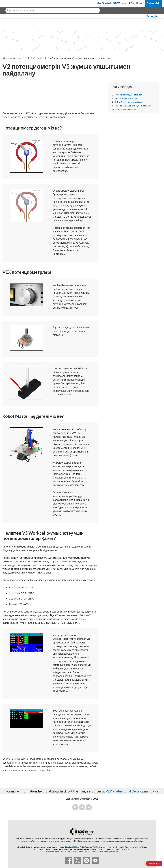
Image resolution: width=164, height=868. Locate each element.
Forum (140, 3)
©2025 (74, 847)
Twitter (82, 807)
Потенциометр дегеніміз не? (128, 95)
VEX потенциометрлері (126, 98)
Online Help (153, 3)
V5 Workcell (40, 58)
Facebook (75, 807)
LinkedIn (89, 807)
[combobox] (53, 10)
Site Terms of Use (66, 852)
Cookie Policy (78, 852)
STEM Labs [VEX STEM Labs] (120, 3)
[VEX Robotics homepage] (8, 3)
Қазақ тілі (152, 16)
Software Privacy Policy (92, 852)
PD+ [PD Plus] (132, 3)
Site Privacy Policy (52, 852)
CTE (27, 58)
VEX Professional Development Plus (132, 791)
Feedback (154, 863)
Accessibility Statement (109, 852)
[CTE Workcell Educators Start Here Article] (50, 96)
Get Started (104, 3)
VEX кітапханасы (12, 58)
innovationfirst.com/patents (122, 849)
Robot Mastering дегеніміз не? (129, 102)
